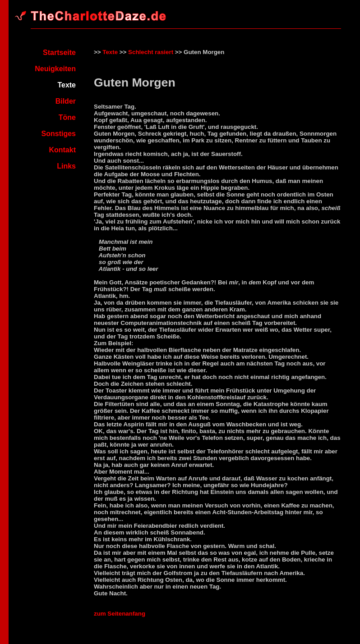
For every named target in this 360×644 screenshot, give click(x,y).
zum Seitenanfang (120, 614)
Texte (110, 52)
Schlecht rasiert (151, 52)
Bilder (66, 101)
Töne (67, 117)
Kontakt (62, 150)
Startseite (59, 53)
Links (66, 166)
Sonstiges (59, 134)
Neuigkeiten (55, 69)
